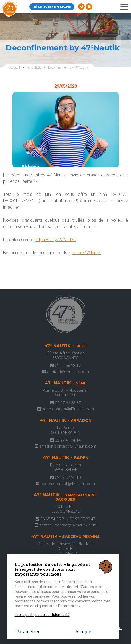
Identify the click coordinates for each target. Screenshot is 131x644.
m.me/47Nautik (86, 253)
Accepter (84, 632)
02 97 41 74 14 (65, 440)
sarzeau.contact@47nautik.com (66, 525)
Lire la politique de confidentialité (42, 615)
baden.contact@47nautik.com (65, 484)
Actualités (34, 68)
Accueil (15, 68)
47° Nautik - (65, 346)
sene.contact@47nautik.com (66, 409)
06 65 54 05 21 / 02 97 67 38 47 (65, 519)
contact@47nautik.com (66, 372)
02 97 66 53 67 (65, 403)
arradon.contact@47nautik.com (66, 446)
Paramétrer (28, 632)
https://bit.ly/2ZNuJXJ (56, 240)
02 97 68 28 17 (65, 366)
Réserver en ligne (52, 7)
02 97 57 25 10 (65, 477)
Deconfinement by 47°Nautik (68, 68)
